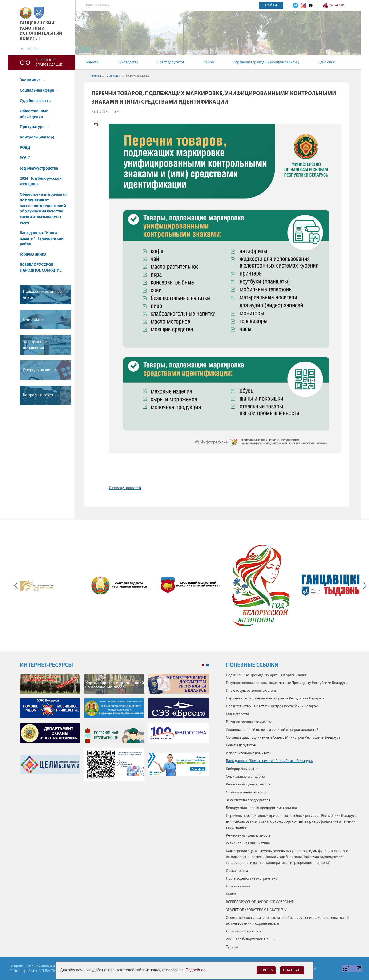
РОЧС (25, 158)
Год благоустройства (39, 169)
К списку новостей (125, 488)
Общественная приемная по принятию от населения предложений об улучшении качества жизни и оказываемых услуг (43, 209)
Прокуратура (34, 127)
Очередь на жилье (40, 370)
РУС (22, 49)
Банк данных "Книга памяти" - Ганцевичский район (42, 239)
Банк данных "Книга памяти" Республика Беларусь (269, 761)
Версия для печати (96, 123)
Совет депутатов (171, 62)
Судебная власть (35, 101)
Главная (96, 76)
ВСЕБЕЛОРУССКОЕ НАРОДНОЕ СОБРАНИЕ (41, 268)
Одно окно (327, 62)
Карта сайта (337, 5)
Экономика (32, 80)
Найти (271, 5)
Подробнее (196, 970)
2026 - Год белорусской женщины (41, 181)
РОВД (25, 148)
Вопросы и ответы (40, 395)
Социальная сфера (39, 91)
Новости (92, 62)
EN (29, 49)
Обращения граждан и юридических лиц (266, 62)
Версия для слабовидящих (49, 63)
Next (364, 586)
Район (209, 62)
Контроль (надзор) (37, 137)
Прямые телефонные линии (42, 295)
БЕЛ (36, 49)
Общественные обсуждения (34, 114)
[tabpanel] (114, 730)
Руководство (128, 62)
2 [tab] (208, 665)
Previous (17, 586)
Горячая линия (33, 254)
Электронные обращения (35, 345)
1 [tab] (203, 665)
